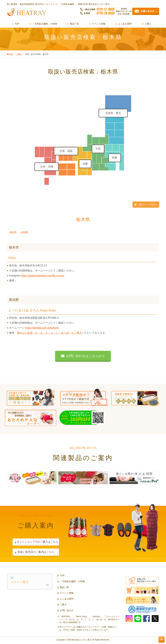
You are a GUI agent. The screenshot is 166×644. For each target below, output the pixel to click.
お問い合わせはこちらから (85, 356)
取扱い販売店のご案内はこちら (36, 552)
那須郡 (25, 232)
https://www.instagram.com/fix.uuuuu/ (43, 276)
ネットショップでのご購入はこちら (36, 542)
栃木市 (13, 232)
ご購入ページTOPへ (147, 205)
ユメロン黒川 (20, 582)
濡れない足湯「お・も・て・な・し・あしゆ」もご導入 (49, 333)
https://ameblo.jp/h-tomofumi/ (42, 328)
